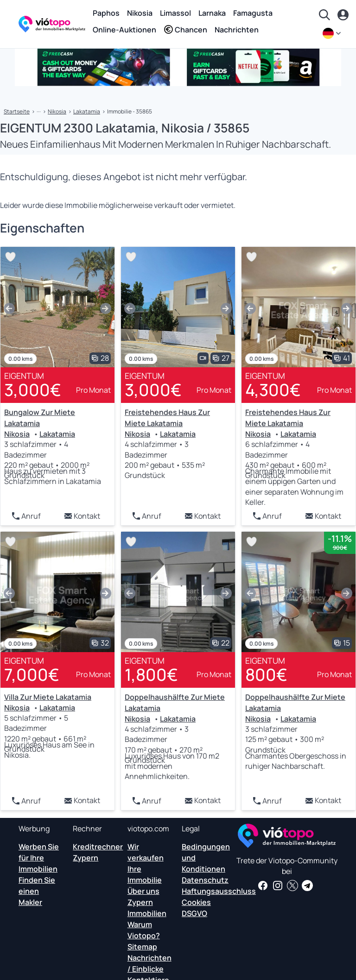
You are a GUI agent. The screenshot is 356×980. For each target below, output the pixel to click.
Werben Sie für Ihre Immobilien (39, 858)
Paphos (106, 13)
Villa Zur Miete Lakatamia (48, 697)
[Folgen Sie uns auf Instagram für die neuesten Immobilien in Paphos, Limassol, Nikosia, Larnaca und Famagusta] (278, 886)
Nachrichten (237, 30)
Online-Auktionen (124, 30)
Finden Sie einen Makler (37, 891)
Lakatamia (87, 111)
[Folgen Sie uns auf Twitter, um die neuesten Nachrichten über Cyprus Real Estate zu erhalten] (292, 886)
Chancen (185, 30)
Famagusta (253, 13)
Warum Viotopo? (144, 930)
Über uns (143, 891)
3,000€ (33, 390)
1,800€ (151, 675)
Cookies (196, 902)
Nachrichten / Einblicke (149, 963)
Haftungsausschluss (219, 891)
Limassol (175, 13)
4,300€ (273, 390)
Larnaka (212, 13)
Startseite (17, 111)
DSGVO (194, 913)
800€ (266, 675)
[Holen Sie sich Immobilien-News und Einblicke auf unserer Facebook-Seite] (263, 886)
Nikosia (140, 13)
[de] (333, 33)
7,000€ (32, 675)
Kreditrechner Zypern (98, 852)
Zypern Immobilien (147, 908)
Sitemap (142, 947)
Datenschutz (205, 880)
